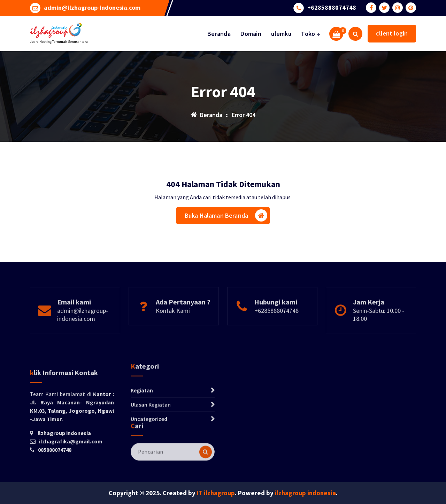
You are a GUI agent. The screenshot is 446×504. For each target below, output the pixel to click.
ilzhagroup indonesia (305, 493)
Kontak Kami (173, 329)
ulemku (281, 34)
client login (392, 33)
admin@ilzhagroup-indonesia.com (92, 7)
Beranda (219, 34)
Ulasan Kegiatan (151, 429)
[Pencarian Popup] (355, 34)
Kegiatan (142, 415)
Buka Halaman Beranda (226, 216)
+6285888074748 (332, 7)
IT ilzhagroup (216, 493)
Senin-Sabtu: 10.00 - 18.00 (379, 333)
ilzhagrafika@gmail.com (71, 481)
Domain (251, 34)
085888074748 (55, 490)
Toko (308, 34)
